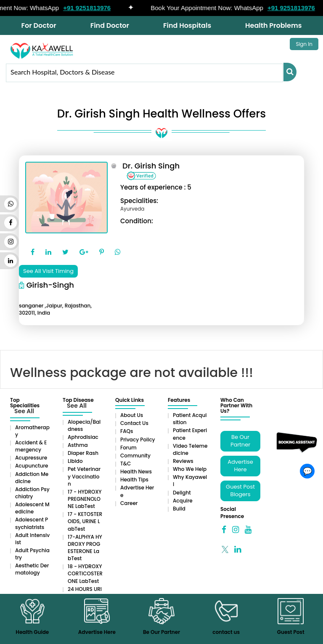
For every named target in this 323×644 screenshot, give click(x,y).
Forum (128, 448)
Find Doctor (110, 25)
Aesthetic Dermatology (32, 569)
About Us (132, 415)
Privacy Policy (138, 440)
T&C (126, 464)
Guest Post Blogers (240, 491)
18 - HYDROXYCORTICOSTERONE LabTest (85, 573)
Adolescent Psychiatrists (32, 523)
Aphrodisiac (83, 437)
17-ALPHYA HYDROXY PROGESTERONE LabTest (85, 548)
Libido (75, 461)
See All (24, 411)
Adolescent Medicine (32, 508)
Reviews (183, 461)
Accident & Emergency (31, 446)
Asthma (78, 445)
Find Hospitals (187, 25)
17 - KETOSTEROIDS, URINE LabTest (85, 521)
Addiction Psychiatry (32, 493)
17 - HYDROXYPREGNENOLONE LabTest (85, 499)
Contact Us (134, 423)
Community (135, 456)
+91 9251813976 (90, 8)
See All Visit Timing (48, 271)
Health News (136, 472)
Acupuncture (32, 466)
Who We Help (190, 469)
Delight (182, 493)
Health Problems (273, 25)
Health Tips (134, 480)
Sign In (304, 44)
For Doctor (39, 25)
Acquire (183, 501)
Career (129, 503)
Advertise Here (240, 466)
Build (179, 509)
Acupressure (31, 458)
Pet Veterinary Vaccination (84, 476)
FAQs (127, 431)
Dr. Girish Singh (151, 166)
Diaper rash (83, 453)
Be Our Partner (240, 441)
